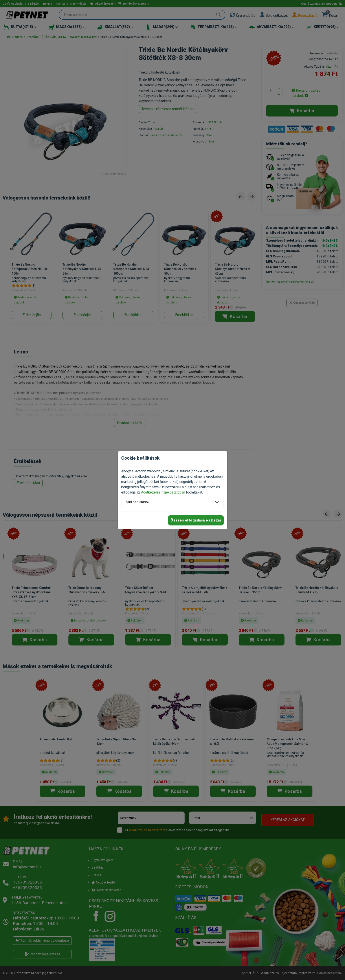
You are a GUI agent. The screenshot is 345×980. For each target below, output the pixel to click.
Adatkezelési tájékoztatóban (163, 492)
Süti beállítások (138, 502)
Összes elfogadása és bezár (196, 520)
